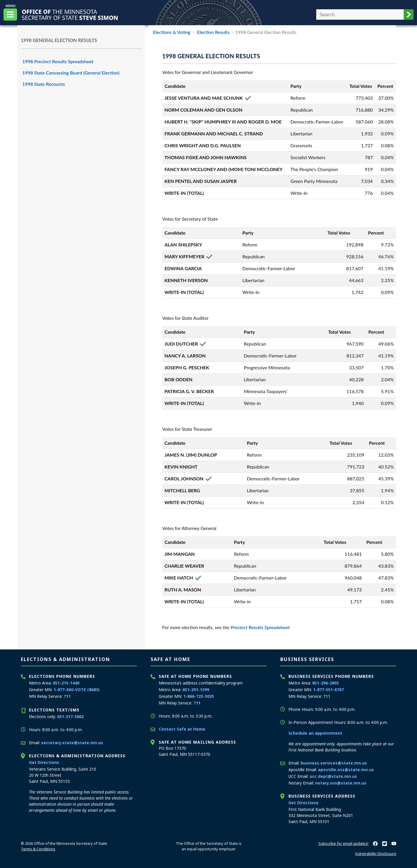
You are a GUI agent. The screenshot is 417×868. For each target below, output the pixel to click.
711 (67, 696)
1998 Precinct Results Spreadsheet (58, 61)
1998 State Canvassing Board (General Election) (71, 73)
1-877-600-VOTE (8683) (77, 690)
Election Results (213, 32)
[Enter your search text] (360, 14)
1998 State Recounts (44, 84)
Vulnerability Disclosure (376, 854)
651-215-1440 (66, 683)
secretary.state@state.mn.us (72, 743)
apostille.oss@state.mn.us (346, 770)
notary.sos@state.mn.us (341, 783)
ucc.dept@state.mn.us (333, 776)
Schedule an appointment (315, 733)
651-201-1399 (196, 690)
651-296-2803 (325, 683)
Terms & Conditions (38, 849)
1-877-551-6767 (328, 690)
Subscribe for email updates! (343, 843)
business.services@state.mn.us (334, 763)
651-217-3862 (70, 717)
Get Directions (44, 762)
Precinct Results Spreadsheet (260, 627)
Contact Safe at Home (182, 729)
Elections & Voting (172, 32)
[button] (409, 14)
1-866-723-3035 (199, 696)
